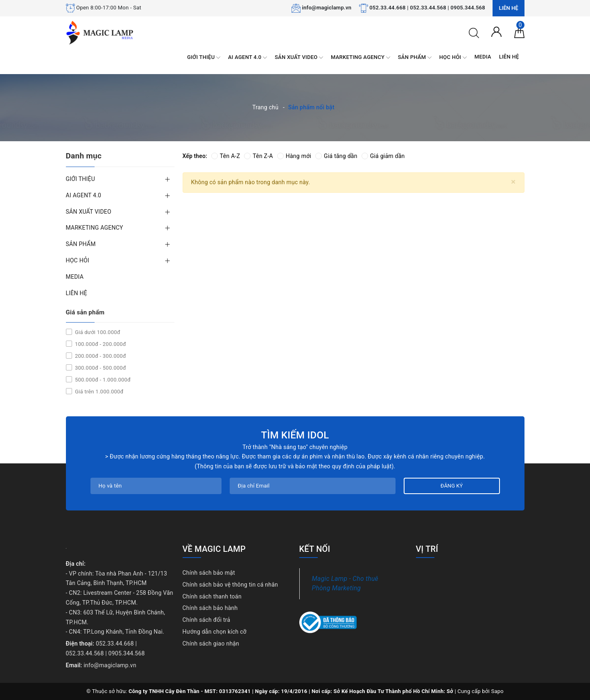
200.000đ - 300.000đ (100, 356)
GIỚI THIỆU (204, 58)
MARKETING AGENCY (361, 58)
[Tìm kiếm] (474, 32)
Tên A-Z (226, 156)
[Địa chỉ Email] (313, 486)
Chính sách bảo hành (210, 608)
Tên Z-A (258, 156)
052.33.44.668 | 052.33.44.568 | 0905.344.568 (427, 8)
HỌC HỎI (453, 58)
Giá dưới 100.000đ (97, 332)
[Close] (513, 182)
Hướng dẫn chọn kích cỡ (215, 632)
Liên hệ (508, 8)
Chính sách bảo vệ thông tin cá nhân (231, 585)
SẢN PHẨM (415, 58)
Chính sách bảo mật (209, 573)
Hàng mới (294, 156)
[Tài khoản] (496, 31)
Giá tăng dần (336, 156)
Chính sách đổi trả (207, 620)
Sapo (497, 691)
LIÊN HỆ (509, 57)
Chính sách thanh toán (212, 596)
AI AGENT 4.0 (248, 58)
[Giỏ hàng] (519, 32)
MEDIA (483, 57)
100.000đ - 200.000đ (100, 344)
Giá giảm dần (383, 156)
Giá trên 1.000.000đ (99, 392)
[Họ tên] (156, 486)
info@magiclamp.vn (327, 8)
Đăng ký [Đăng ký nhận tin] (452, 486)
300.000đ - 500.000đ (100, 368)
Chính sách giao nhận (211, 644)
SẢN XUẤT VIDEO (299, 58)
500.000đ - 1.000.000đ (102, 380)
